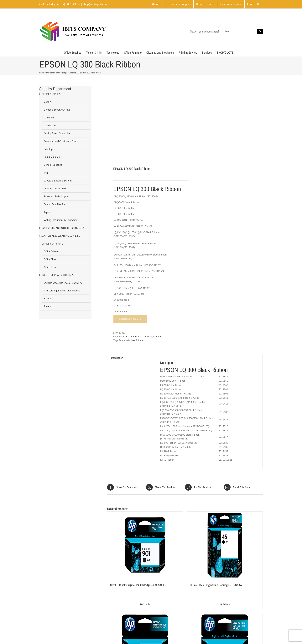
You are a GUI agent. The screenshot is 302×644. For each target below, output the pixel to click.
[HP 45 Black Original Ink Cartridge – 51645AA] (225, 545)
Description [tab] (117, 358)
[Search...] (240, 31)
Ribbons (158, 337)
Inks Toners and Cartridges (139, 337)
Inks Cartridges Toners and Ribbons (62, 291)
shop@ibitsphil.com (95, 4)
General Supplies (53, 165)
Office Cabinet (51, 251)
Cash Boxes (50, 125)
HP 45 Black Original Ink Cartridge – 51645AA (216, 585)
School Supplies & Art (56, 204)
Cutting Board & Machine (57, 133)
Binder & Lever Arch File (57, 110)
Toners (47, 306)
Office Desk (50, 267)
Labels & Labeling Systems (58, 181)
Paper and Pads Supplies (57, 196)
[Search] (260, 31)
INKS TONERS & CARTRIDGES (58, 275)
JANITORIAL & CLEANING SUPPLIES (61, 236)
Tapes (47, 212)
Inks (46, 173)
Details (146, 604)
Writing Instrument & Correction (61, 220)
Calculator (49, 118)
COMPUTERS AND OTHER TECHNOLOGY (63, 228)
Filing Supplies (52, 157)
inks (133, 340)
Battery (48, 102)
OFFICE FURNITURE (52, 244)
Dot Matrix (125, 340)
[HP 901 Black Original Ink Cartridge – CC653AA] (145, 545)
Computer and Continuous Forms (61, 141)
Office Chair (50, 259)
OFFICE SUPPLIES (51, 94)
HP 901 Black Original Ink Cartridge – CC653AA (137, 585)
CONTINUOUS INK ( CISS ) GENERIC (63, 283)
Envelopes (49, 149)
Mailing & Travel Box (55, 188)
